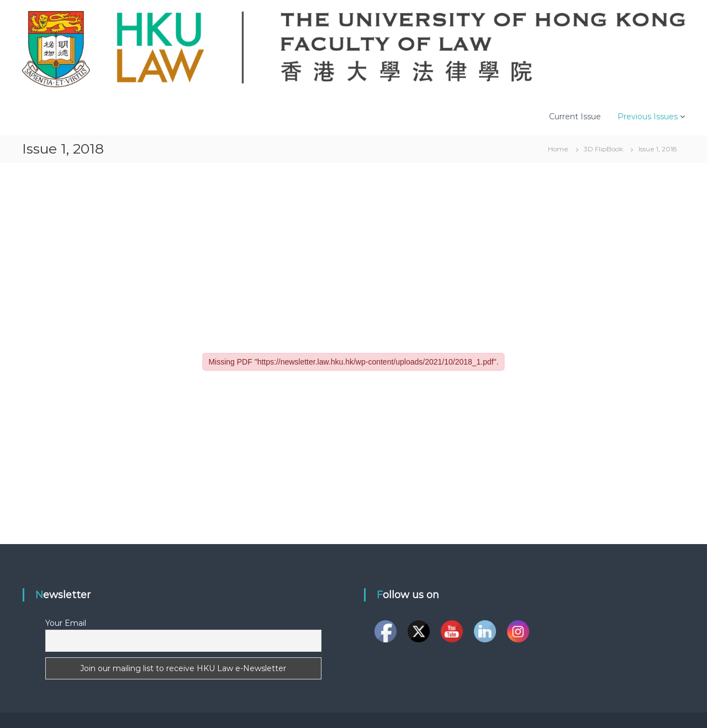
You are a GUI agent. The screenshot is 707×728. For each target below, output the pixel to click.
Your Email (66, 623)
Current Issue (575, 117)
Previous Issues (648, 117)
